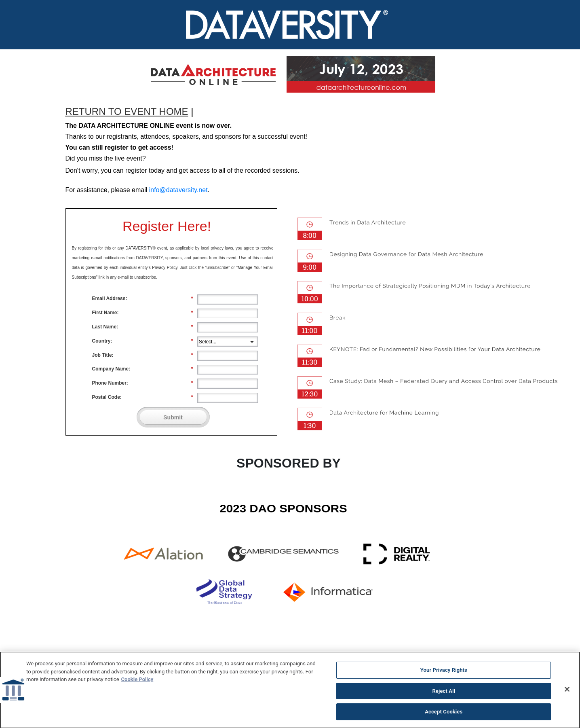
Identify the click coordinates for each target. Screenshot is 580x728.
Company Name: (143, 369)
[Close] (567, 692)
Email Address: (143, 298)
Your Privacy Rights (444, 673)
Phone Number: (143, 383)
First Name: (143, 313)
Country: (143, 341)
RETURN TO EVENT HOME (127, 111)
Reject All (444, 694)
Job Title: (143, 355)
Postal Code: (143, 397)
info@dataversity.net (178, 190)
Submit (173, 417)
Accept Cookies (444, 715)
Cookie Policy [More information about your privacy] (137, 682)
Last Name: (143, 327)
